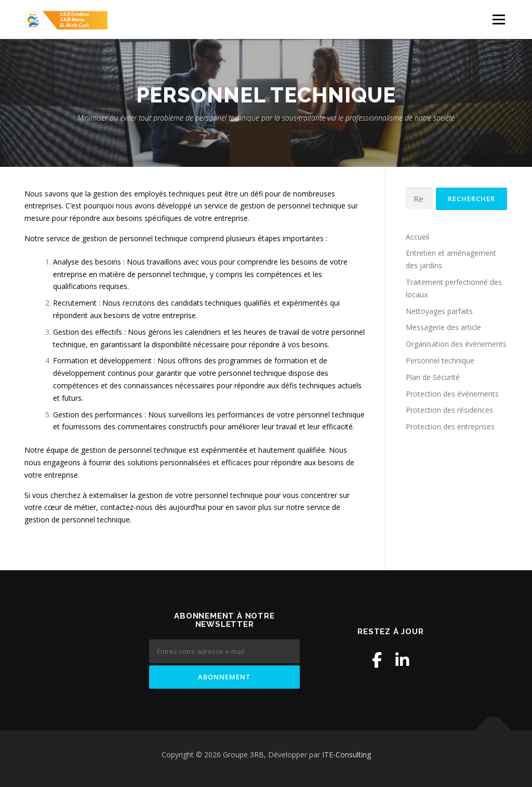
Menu (498, 19)
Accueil (417, 237)
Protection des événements (452, 394)
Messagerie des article (443, 327)
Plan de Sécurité (433, 377)
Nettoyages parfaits (439, 311)
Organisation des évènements (456, 344)
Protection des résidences (449, 410)
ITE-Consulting (347, 755)
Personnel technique (440, 360)
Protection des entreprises (450, 427)
